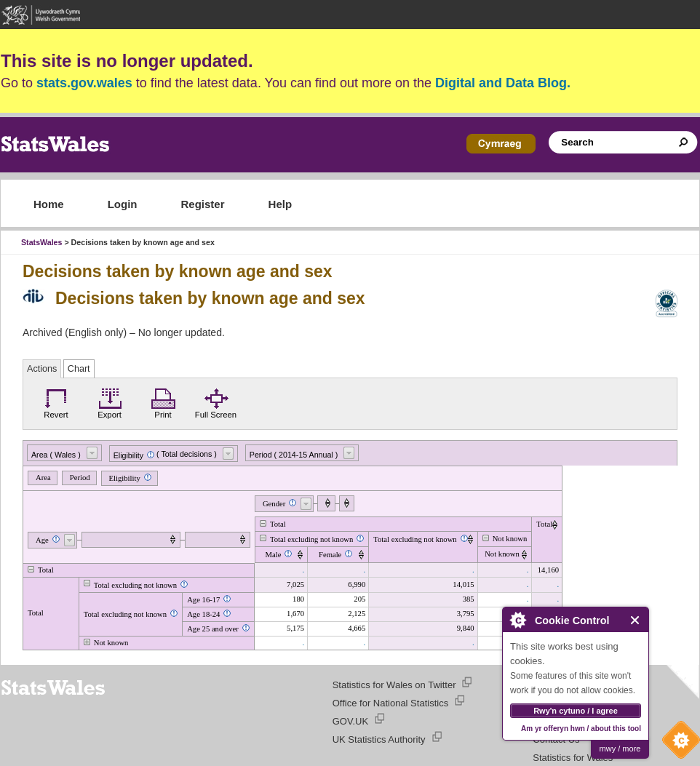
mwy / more (620, 749)
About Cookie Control (517, 620)
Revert (56, 402)
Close (636, 620)
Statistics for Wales (573, 758)
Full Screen (216, 402)
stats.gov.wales (84, 83)
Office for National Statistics (390, 703)
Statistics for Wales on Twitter (394, 685)
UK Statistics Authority (379, 739)
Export (110, 402)
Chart (79, 369)
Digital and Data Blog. (503, 83)
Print (163, 402)
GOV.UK (350, 721)
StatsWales (41, 242)
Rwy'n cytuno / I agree (576, 711)
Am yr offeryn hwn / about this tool (581, 729)
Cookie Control (677, 743)
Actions (42, 369)
